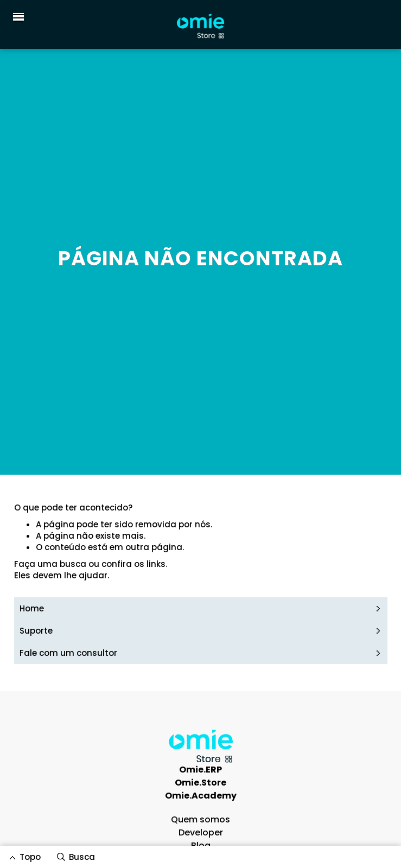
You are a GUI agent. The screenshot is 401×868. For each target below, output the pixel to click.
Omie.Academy (201, 796)
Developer (201, 832)
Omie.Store (200, 783)
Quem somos (200, 819)
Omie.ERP (200, 770)
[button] (16, 17)
